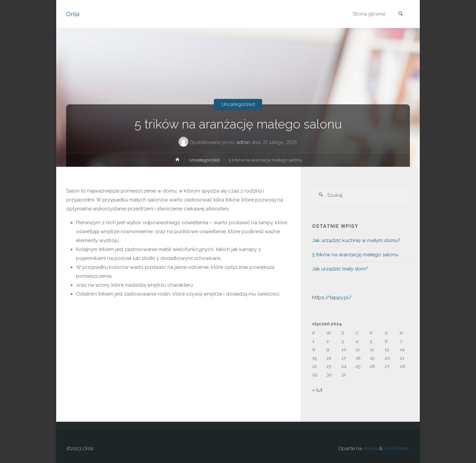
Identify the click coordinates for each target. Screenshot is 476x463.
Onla (73, 14)
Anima (370, 448)
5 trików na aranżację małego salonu (355, 255)
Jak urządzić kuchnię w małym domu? (356, 240)
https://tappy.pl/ (332, 298)
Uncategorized (238, 104)
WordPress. (397, 448)
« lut (317, 390)
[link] (400, 14)
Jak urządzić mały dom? (340, 269)
